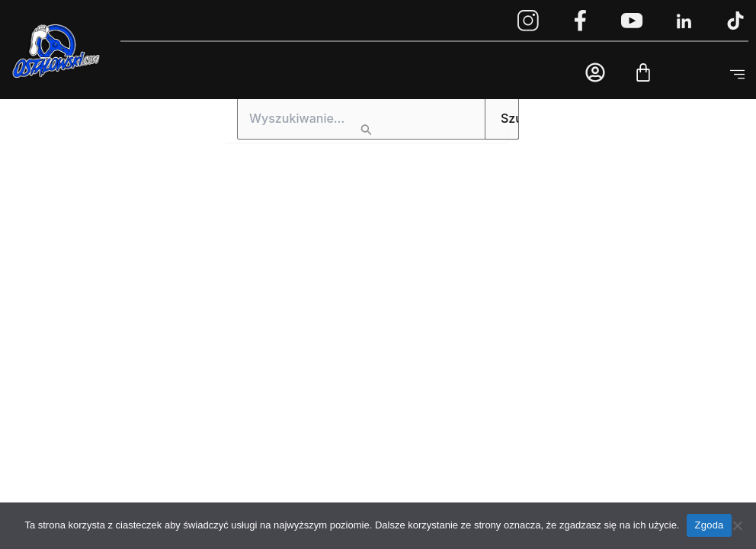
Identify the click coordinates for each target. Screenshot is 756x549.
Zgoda (709, 525)
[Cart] (643, 72)
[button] (737, 75)
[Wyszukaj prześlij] (367, 131)
